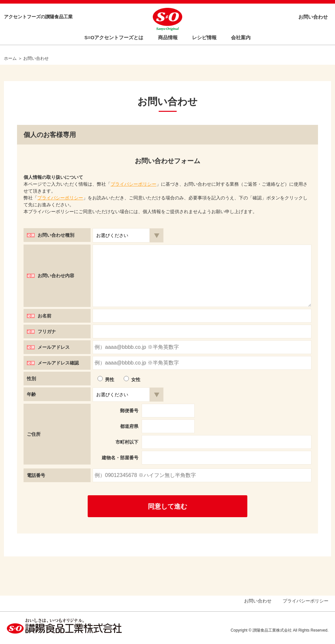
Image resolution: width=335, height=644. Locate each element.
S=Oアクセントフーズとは (114, 37)
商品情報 (168, 37)
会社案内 (241, 37)
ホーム (10, 58)
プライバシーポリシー (133, 184)
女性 (136, 380)
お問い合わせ (313, 17)
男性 (110, 380)
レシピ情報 (204, 37)
